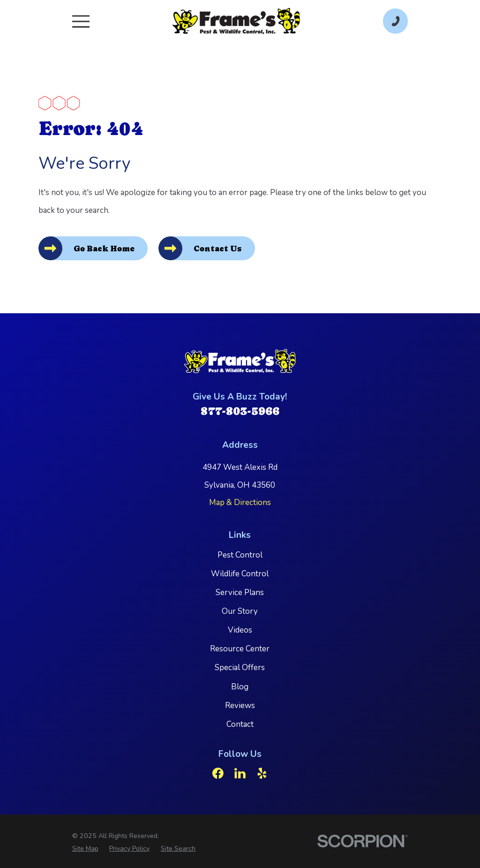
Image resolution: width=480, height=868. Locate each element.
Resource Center (240, 649)
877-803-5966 (240, 411)
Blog (240, 687)
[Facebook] (218, 774)
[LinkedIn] (240, 774)
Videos (240, 630)
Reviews (240, 706)
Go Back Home (104, 249)
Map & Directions (240, 502)
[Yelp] (262, 774)
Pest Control (240, 555)
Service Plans (240, 593)
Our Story (240, 611)
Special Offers (240, 668)
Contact (240, 724)
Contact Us (218, 249)
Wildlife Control (240, 574)
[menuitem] (85, 849)
